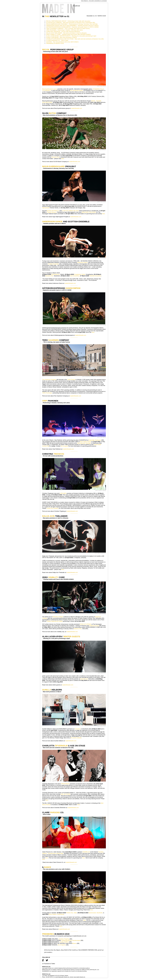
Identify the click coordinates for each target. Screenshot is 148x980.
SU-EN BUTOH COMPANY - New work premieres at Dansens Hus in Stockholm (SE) (71, 23)
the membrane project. (77, 90)
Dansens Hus (55, 157)
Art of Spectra (62, 945)
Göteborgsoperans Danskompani (71, 940)
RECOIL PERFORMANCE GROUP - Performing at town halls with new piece (68, 21)
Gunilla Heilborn (64, 942)
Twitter (53, 964)
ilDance (74, 943)
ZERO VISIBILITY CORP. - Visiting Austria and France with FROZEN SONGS (68, 34)
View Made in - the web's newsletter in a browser (94, 1)
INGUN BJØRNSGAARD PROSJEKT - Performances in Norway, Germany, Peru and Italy (72, 24)
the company (64, 446)
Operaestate (46, 208)
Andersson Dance (82, 262)
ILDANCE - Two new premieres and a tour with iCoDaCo (62, 42)
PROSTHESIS (65, 784)
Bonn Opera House (86, 442)
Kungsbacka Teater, (80, 274)
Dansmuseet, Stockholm (96, 913)
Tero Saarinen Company (49, 380)
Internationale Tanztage (84, 443)
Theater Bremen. (52, 212)
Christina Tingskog (64, 939)
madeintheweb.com (76, 108)
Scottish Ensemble (53, 264)
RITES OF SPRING (86, 624)
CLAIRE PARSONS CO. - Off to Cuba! (57, 40)
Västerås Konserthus (95, 276)
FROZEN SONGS (58, 617)
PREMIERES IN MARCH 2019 (55, 43)
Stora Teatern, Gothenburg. (57, 914)
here (63, 159)
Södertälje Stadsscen (95, 440)
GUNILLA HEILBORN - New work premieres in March (62, 37)
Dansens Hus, (49, 276)
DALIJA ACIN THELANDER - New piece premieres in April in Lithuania (66, 33)
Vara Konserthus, (75, 276)
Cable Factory (71, 380)
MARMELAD (86, 852)
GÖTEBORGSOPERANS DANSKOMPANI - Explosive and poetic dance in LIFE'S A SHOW (72, 27)
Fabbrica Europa (94, 626)
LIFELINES (63, 493)
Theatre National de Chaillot (55, 621)
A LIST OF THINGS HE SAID (70, 211)
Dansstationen (56, 274)
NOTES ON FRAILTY (53, 211)
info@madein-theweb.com (64, 977)
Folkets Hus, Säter (72, 913)
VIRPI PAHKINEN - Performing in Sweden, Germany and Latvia (64, 30)
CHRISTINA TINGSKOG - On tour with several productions (63, 31)
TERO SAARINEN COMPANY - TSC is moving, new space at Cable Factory (68, 28)
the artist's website (76, 738)
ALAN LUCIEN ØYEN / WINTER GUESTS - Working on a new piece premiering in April (71, 36)
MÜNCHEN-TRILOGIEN (89, 212)
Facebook (47, 964)
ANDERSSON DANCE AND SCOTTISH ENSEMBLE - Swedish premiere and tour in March (72, 26)
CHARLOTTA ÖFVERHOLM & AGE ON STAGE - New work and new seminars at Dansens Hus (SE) (75, 39)
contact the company (52, 508)
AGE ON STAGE (65, 794)
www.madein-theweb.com (48, 968)
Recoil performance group (50, 89)
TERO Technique (47, 393)
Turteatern (78, 729)
